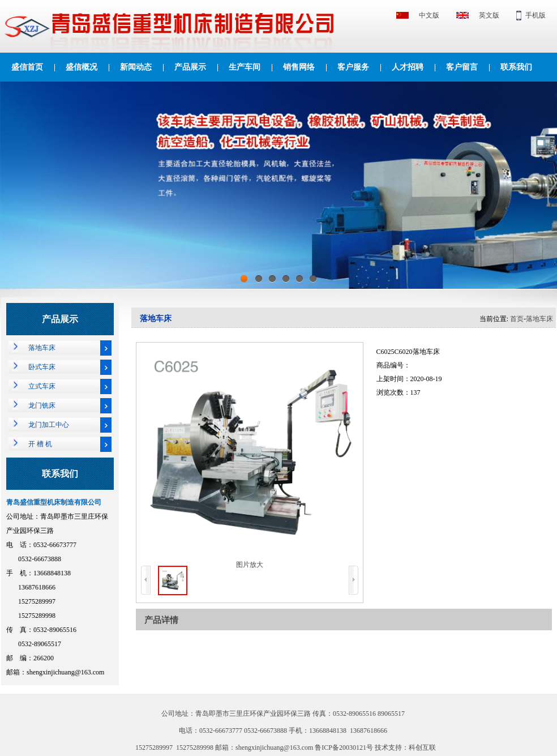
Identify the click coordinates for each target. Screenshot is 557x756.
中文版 (429, 15)
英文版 (489, 15)
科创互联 (422, 748)
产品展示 (190, 67)
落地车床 (42, 348)
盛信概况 (82, 67)
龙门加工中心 (49, 425)
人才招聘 (408, 67)
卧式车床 (42, 367)
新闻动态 (136, 67)
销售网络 (299, 67)
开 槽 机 (40, 444)
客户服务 (353, 67)
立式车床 (42, 386)
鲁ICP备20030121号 (345, 748)
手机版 (535, 15)
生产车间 (245, 67)
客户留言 (462, 67)
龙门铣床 (42, 405)
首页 (517, 319)
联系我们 (516, 67)
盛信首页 (27, 67)
